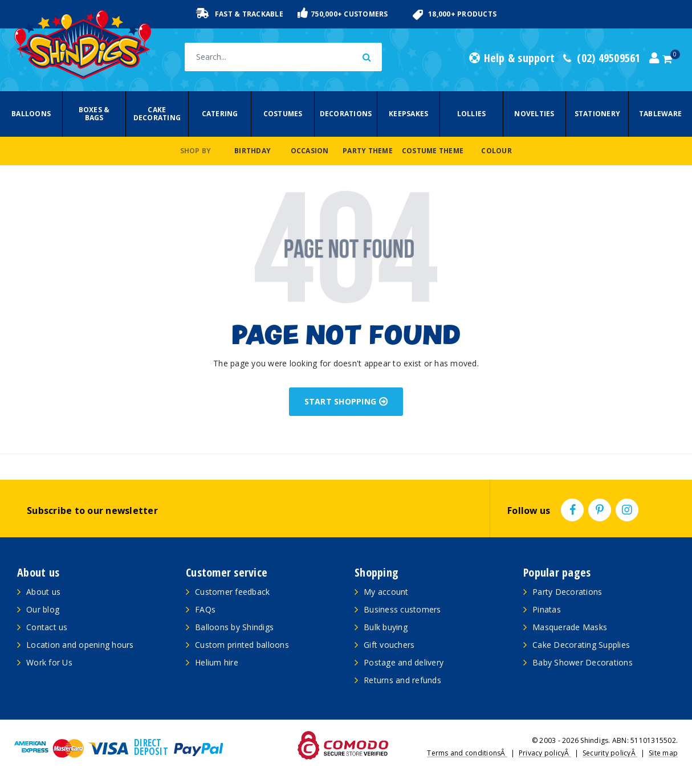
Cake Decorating (157, 114)
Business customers (402, 609)
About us (43, 592)
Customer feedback (232, 592)
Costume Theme (433, 151)
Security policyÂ (610, 753)
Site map (663, 753)
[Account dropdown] (654, 58)
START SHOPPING (346, 401)
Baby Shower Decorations (583, 662)
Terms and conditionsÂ (467, 753)
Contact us (47, 627)
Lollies (472, 114)
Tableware (660, 114)
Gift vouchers (389, 645)
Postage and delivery (404, 662)
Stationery (598, 114)
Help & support (512, 58)
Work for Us (49, 662)
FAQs (205, 609)
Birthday (253, 151)
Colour (496, 151)
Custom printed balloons (242, 645)
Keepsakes (408, 114)
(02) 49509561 (602, 58)
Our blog (43, 609)
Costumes (283, 114)
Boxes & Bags (94, 114)
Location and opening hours (80, 645)
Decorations (346, 114)
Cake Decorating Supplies (581, 645)
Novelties (534, 114)
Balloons (31, 114)
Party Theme (368, 151)
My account (386, 592)
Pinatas (547, 609)
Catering (220, 114)
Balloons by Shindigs (234, 627)
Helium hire (217, 662)
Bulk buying (386, 627)
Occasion (310, 151)
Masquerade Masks (570, 627)
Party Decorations (567, 592)
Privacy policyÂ (545, 753)
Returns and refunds (402, 680)
